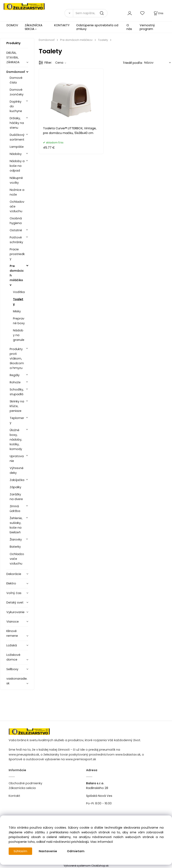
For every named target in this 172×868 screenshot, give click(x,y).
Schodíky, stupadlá (17, 392)
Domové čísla (16, 80)
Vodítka (19, 292)
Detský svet (15, 602)
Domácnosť (16, 72)
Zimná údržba (15, 509)
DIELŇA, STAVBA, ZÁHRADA (13, 57)
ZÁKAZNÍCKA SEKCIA (34, 27)
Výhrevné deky (17, 470)
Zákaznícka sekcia (22, 788)
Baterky (15, 547)
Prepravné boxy (19, 321)
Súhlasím (20, 851)
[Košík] (158, 13)
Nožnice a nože (17, 192)
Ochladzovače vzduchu (17, 559)
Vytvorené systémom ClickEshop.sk (86, 866)
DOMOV (12, 25)
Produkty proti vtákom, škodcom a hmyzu (17, 358)
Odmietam (76, 851)
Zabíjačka (17, 480)
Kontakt (14, 796)
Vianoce (13, 622)
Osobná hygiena (16, 221)
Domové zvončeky (17, 92)
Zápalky (15, 487)
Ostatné (16, 230)
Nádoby (16, 154)
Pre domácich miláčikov (17, 275)
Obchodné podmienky (25, 783)
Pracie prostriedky (17, 254)
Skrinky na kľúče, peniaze (17, 406)
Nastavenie (48, 851)
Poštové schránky (16, 240)
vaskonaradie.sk (17, 681)
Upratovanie (17, 459)
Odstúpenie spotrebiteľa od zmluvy (97, 27)
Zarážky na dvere (16, 497)
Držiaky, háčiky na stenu (17, 123)
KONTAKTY (62, 25)
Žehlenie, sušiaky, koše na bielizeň (16, 525)
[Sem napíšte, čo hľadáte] (90, 13)
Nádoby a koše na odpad (17, 166)
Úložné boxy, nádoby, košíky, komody (16, 440)
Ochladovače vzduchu (17, 206)
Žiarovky (16, 539)
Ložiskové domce (13, 657)
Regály (15, 375)
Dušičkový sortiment (17, 137)
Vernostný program (147, 27)
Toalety (18, 302)
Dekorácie (14, 574)
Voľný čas (14, 593)
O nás (129, 27)
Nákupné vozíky (16, 180)
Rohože (15, 382)
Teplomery (17, 420)
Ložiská (12, 645)
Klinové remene (12, 633)
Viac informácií (102, 842)
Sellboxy (12, 669)
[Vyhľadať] (69, 13)
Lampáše (17, 147)
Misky (17, 311)
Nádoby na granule (19, 335)
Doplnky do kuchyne (16, 106)
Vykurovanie (15, 612)
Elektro (11, 583)
